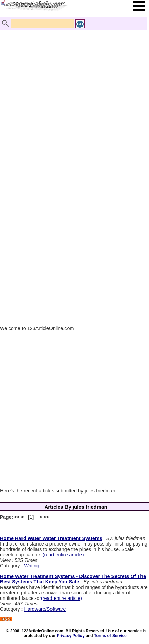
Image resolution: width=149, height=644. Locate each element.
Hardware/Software (45, 609)
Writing (32, 566)
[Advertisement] (73, 98)
